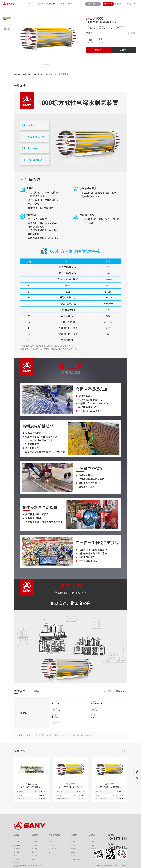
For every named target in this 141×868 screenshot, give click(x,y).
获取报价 (98, 50)
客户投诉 (111, 844)
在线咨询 (123, 50)
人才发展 (70, 4)
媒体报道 (34, 849)
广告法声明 (124, 865)
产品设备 (52, 842)
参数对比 (120, 691)
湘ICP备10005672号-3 (39, 865)
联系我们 (104, 865)
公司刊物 (17, 859)
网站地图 (98, 865)
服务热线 (111, 835)
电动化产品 (52, 845)
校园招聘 (92, 849)
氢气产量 (88, 26)
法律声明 (117, 865)
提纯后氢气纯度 (121, 26)
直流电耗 (101, 26)
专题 (33, 859)
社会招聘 (92, 845)
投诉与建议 (74, 859)
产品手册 (131, 33)
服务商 (73, 845)
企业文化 (17, 845)
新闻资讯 (40, 4)
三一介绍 (17, 842)
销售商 (73, 849)
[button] (46, 64)
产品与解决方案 (51, 4)
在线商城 (108, 4)
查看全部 (123, 751)
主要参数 (22, 713)
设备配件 (52, 849)
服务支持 (61, 4)
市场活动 (34, 845)
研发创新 (17, 849)
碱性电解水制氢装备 (61, 74)
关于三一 (32, 4)
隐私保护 (111, 865)
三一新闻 (34, 842)
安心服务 (74, 842)
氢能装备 (49, 74)
